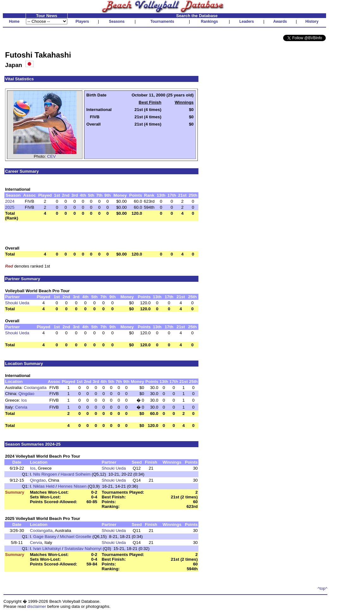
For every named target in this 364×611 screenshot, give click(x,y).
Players (82, 22)
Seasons (117, 22)
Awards (280, 22)
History (312, 22)
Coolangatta (35, 388)
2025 (10, 207)
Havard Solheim (76, 474)
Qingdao (26, 394)
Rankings (209, 22)
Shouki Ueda (17, 303)
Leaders (246, 22)
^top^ (322, 588)
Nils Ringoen (45, 474)
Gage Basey (45, 537)
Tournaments (162, 22)
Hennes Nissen (72, 486)
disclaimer (37, 606)
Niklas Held (44, 486)
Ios (24, 400)
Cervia (21, 407)
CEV (51, 156)
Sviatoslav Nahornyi (83, 549)
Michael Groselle (75, 537)
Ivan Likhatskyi (47, 549)
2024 (10, 201)
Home (14, 22)
